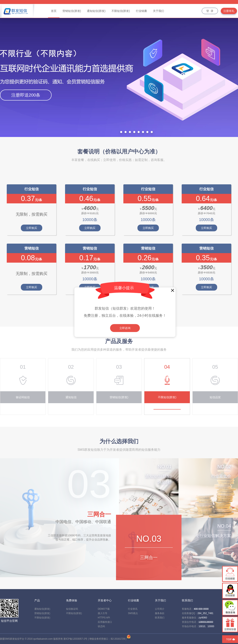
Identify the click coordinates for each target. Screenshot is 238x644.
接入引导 (103, 613)
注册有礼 (229, 11)
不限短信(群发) (42, 618)
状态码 (101, 626)
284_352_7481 (205, 613)
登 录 (210, 11)
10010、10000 (206, 626)
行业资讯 (133, 609)
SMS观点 (133, 613)
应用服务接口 (105, 622)
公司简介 (160, 609)
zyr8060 (203, 618)
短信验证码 (72, 609)
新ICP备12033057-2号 (75, 639)
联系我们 (160, 618)
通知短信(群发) (42, 609)
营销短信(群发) (42, 613)
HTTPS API (104, 618)
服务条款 (160, 613)
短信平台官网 (9, 621)
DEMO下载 (104, 609)
